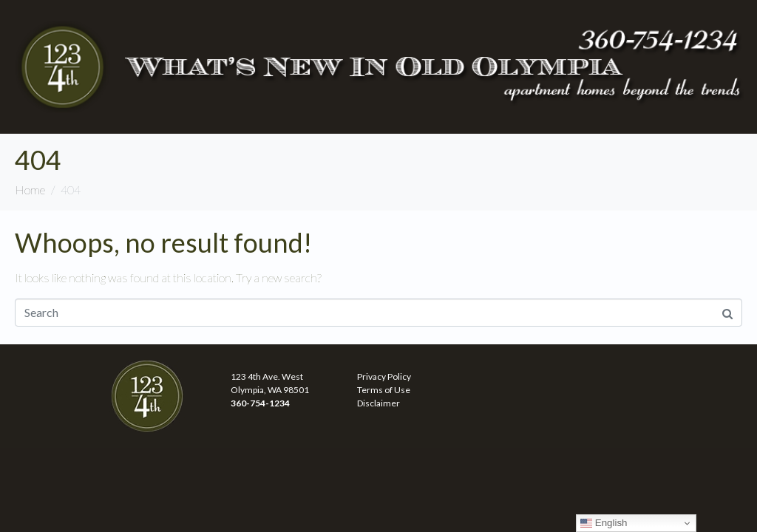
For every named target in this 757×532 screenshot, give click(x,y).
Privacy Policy (384, 376)
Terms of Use (384, 390)
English (604, 523)
